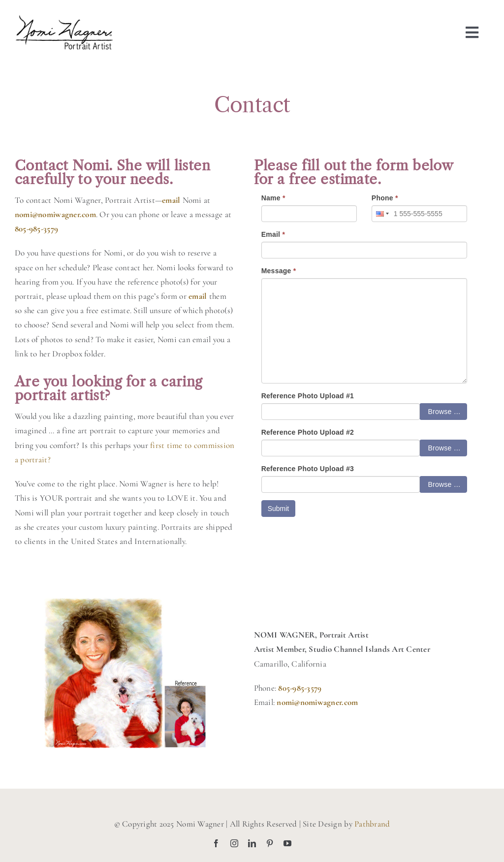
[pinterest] (270, 843)
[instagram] (234, 843)
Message (279, 271)
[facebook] (216, 843)
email (198, 296)
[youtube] (287, 843)
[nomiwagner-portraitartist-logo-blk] (64, 19)
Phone (385, 198)
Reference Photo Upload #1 (308, 396)
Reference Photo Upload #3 (308, 469)
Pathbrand (372, 824)
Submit (279, 509)
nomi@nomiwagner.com (55, 214)
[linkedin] (252, 843)
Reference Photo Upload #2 (308, 432)
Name (273, 198)
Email (273, 234)
